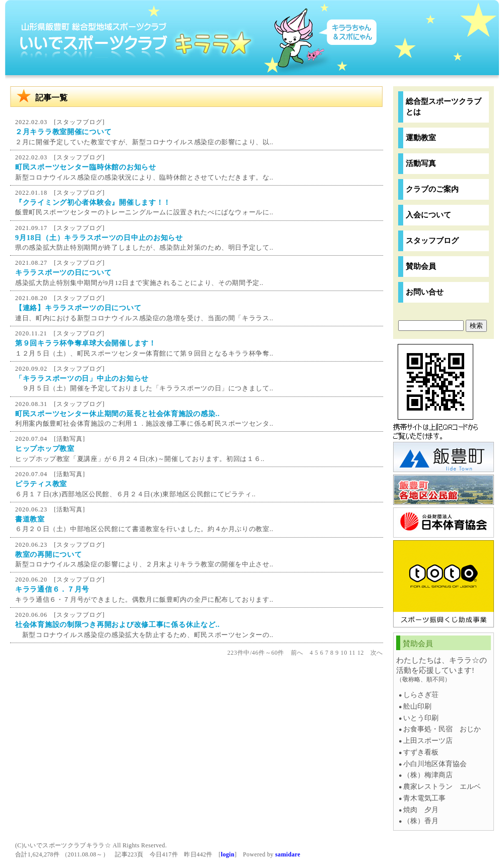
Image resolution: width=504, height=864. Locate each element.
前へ (297, 653)
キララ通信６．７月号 (52, 589)
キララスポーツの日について (63, 272)
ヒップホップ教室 (45, 448)
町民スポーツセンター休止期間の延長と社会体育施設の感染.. (117, 414)
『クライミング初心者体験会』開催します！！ (93, 202)
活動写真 (70, 439)
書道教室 (30, 519)
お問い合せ (425, 292)
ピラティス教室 (41, 484)
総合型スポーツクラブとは (444, 106)
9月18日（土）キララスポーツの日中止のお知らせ (99, 238)
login (228, 854)
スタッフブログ (79, 122)
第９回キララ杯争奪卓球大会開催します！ (86, 343)
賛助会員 (421, 266)
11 (353, 653)
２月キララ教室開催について (63, 132)
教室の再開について (48, 554)
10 (344, 653)
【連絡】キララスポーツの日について (78, 308)
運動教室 (421, 137)
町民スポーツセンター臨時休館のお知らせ (86, 167)
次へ (377, 653)
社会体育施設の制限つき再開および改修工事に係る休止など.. (117, 624)
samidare (288, 854)
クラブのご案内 (432, 189)
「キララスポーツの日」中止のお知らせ (82, 378)
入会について (428, 215)
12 (361, 653)
